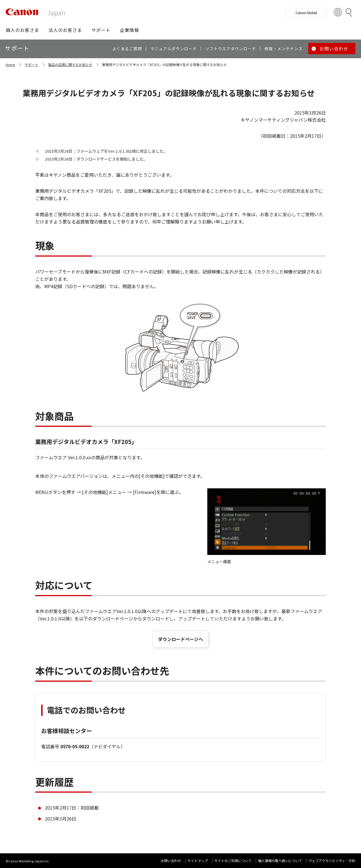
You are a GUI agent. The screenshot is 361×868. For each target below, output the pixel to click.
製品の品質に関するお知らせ (70, 65)
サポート (32, 65)
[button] (22, 30)
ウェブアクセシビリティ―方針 (332, 861)
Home (10, 65)
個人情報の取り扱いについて (280, 861)
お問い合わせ (171, 861)
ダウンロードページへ (180, 639)
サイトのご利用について (233, 861)
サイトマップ (198, 861)
